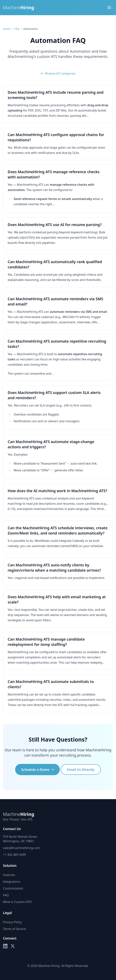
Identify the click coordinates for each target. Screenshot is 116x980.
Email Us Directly (81, 770)
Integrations (12, 882)
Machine (19, 7)
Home (7, 29)
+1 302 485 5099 (14, 855)
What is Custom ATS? (18, 902)
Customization (13, 888)
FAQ (17, 29)
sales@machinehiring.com (21, 848)
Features (9, 875)
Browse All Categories (58, 73)
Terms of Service (14, 929)
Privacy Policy (12, 922)
